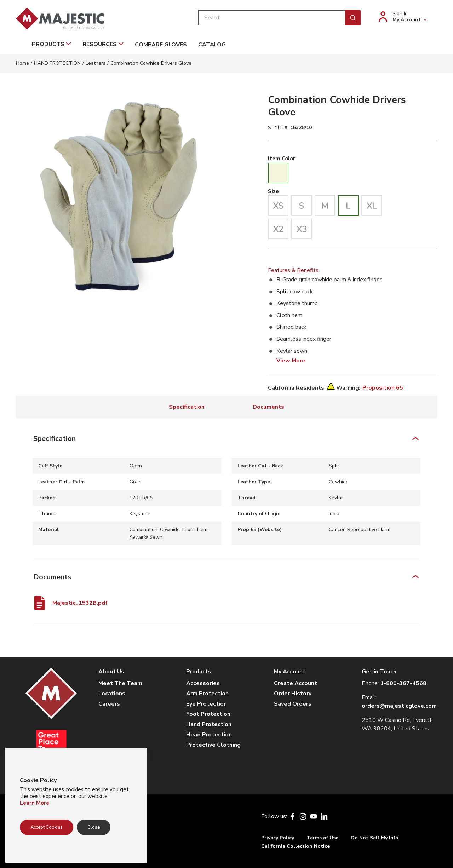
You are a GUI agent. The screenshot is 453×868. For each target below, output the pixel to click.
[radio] (278, 173)
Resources (103, 44)
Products (51, 44)
